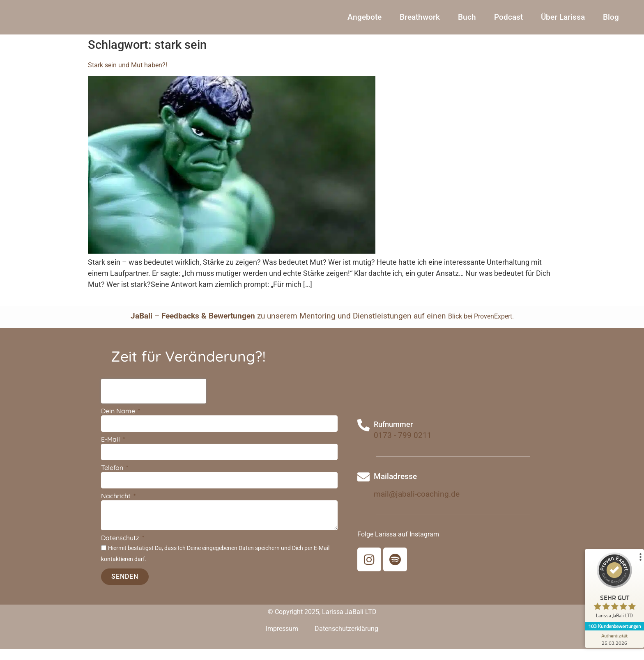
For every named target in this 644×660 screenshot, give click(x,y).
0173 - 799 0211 (403, 447)
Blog (611, 23)
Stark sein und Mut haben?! (128, 76)
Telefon (113, 479)
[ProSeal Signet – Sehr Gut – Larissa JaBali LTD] (613, 587)
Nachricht (117, 508)
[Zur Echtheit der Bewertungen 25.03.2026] (613, 639)
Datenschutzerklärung (346, 640)
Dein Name (119, 423)
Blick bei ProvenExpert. (481, 327)
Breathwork (420, 23)
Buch (467, 23)
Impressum (282, 640)
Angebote (365, 23)
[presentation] (154, 403)
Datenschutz (121, 549)
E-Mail (111, 451)
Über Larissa (563, 23)
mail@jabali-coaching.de (417, 505)
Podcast (508, 23)
